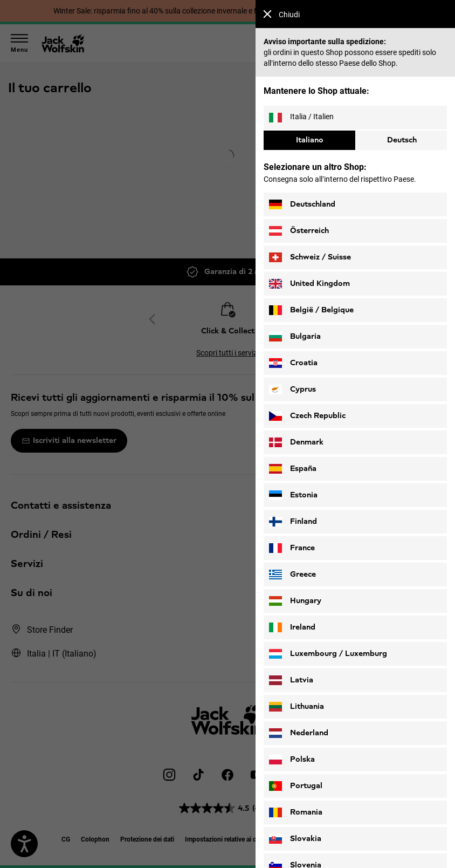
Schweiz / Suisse (310, 257)
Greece (292, 575)
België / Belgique (311, 310)
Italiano (310, 140)
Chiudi (281, 14)
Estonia (293, 495)
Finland (293, 522)
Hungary (295, 601)
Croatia (293, 363)
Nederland (299, 733)
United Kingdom (309, 284)
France (292, 548)
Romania (296, 812)
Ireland (292, 627)
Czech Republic (307, 416)
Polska (292, 760)
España (293, 469)
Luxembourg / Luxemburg (328, 654)
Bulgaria (295, 337)
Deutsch (402, 140)
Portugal (296, 786)
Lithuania (297, 707)
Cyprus (292, 389)
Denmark (296, 442)
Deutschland (302, 204)
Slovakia (295, 839)
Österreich (299, 231)
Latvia (291, 680)
